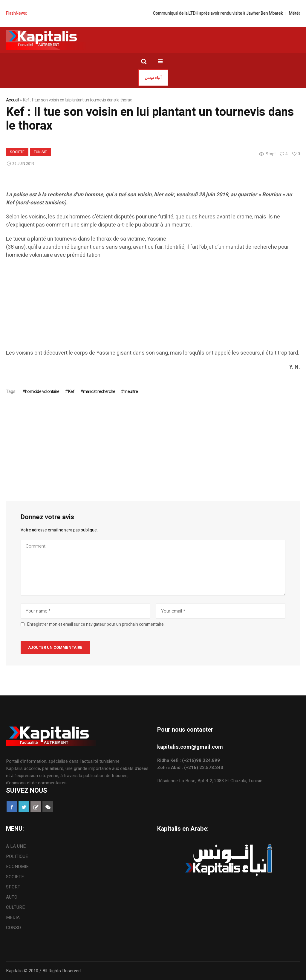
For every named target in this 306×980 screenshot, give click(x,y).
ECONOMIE (17, 867)
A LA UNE (16, 846)
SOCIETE (17, 152)
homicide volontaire (42, 391)
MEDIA (13, 917)
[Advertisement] (153, 307)
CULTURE (15, 907)
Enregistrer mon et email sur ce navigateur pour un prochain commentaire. (96, 625)
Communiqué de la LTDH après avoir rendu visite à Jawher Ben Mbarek (225, 13)
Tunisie (40, 152)
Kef (71, 391)
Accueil (12, 100)
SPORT (13, 887)
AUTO (12, 897)
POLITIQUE (17, 856)
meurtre (131, 391)
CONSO (13, 928)
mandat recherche (99, 391)
